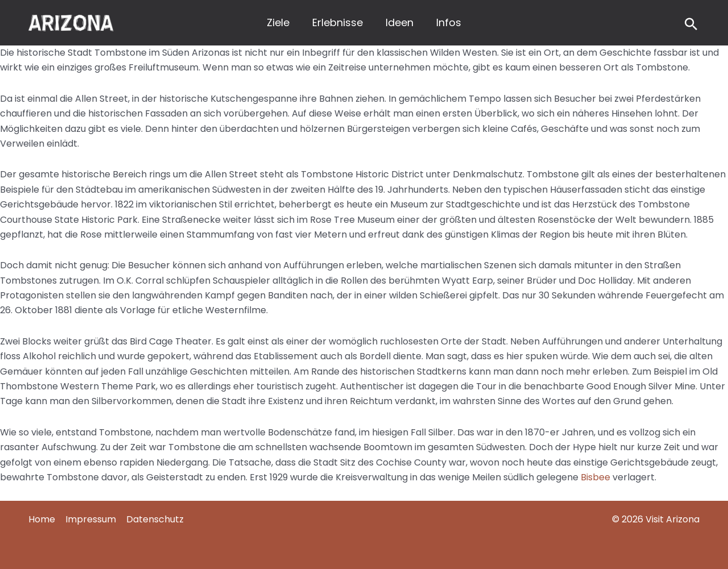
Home (42, 519)
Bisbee (595, 477)
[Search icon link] (691, 26)
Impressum (91, 519)
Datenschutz (155, 519)
